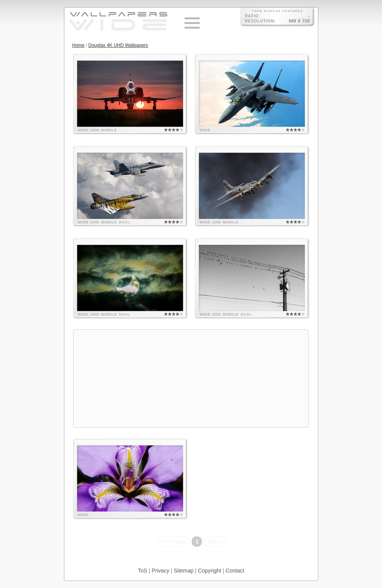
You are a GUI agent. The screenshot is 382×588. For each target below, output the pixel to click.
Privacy (160, 571)
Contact (235, 571)
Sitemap (183, 571)
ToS (142, 571)
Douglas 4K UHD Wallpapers (118, 45)
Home (78, 45)
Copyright (210, 571)
